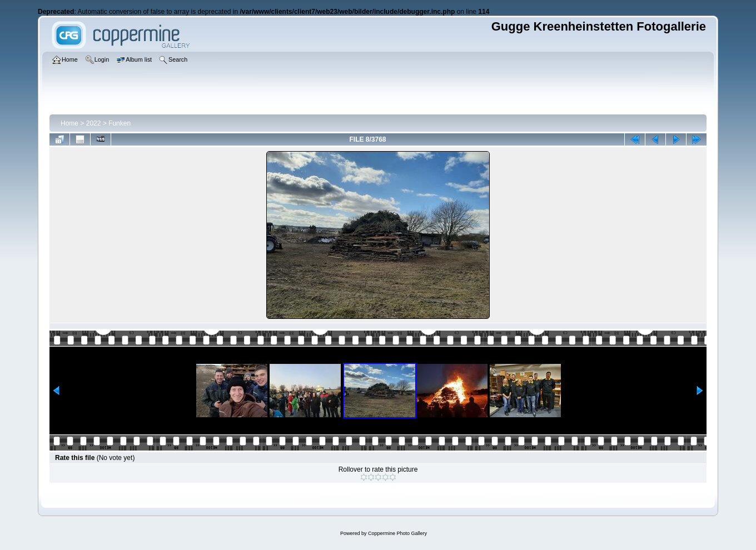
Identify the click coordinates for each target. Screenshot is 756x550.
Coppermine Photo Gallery (397, 533)
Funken (120, 123)
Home (69, 123)
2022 (94, 123)
